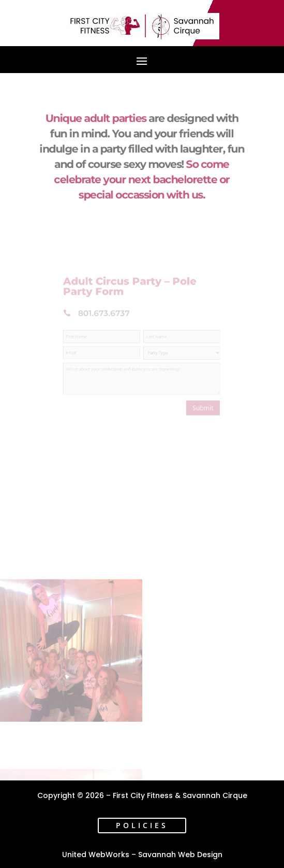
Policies (142, 825)
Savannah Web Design (180, 855)
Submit (194, 400)
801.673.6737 (110, 318)
